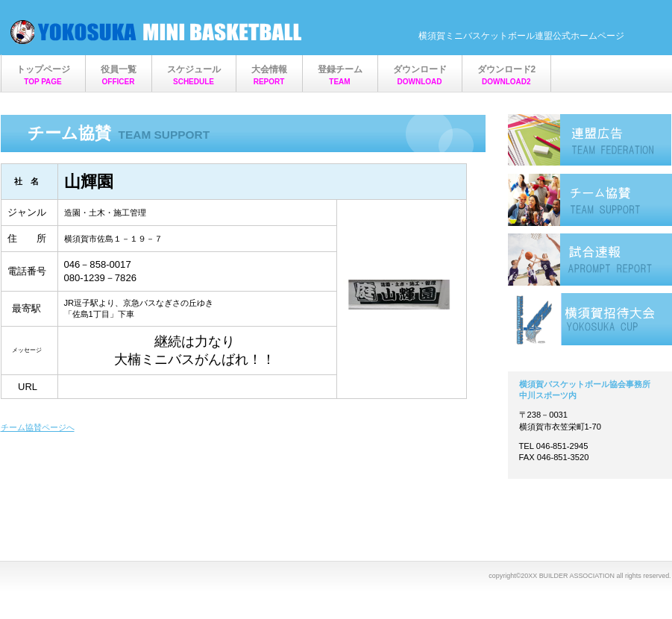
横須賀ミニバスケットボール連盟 (157, 32)
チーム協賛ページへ (38, 427)
